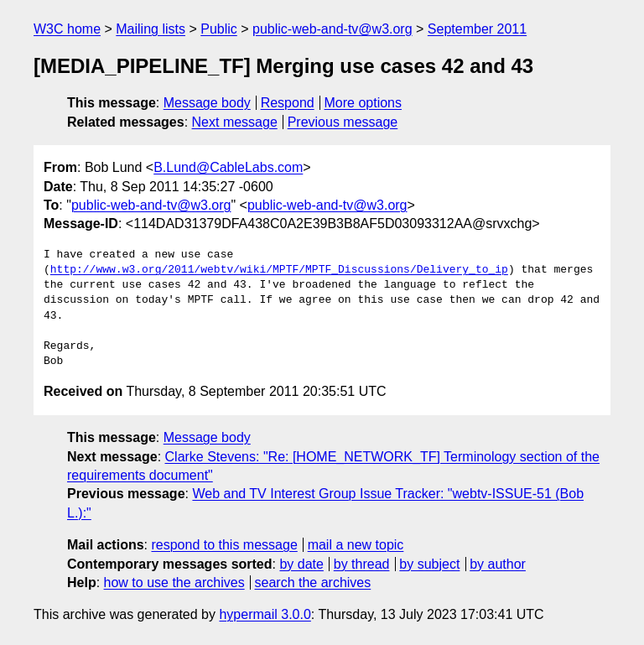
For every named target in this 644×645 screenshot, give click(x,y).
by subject (429, 564)
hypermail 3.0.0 (265, 614)
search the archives (313, 583)
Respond (288, 103)
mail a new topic (356, 545)
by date (301, 564)
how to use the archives (174, 583)
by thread (362, 564)
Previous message (343, 122)
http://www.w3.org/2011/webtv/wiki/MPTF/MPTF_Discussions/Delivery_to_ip (279, 270)
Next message (235, 122)
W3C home (67, 29)
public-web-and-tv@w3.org (332, 29)
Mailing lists (151, 29)
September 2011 (477, 29)
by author (498, 564)
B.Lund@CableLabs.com (228, 167)
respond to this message (224, 545)
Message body (207, 103)
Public (219, 29)
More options (364, 103)
